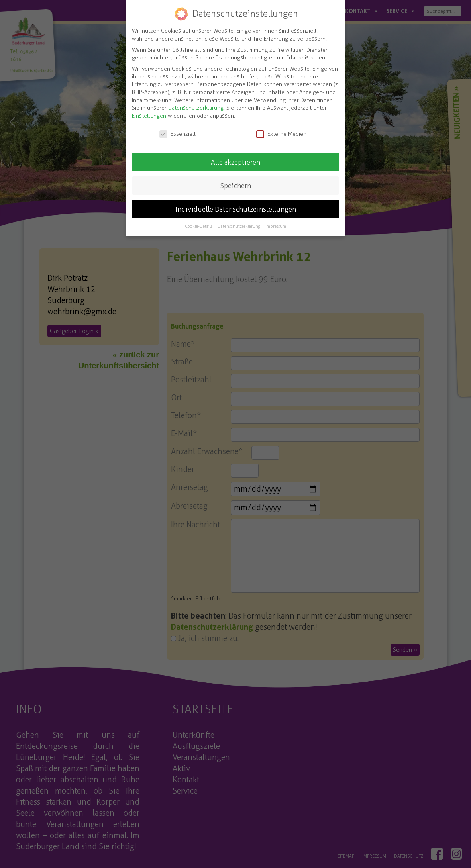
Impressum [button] (276, 226)
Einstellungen (149, 115)
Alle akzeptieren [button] (235, 161)
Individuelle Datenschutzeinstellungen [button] (236, 208)
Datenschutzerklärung (196, 107)
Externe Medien (281, 133)
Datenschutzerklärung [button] (239, 226)
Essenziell (178, 133)
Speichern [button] (236, 185)
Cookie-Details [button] (199, 226)
